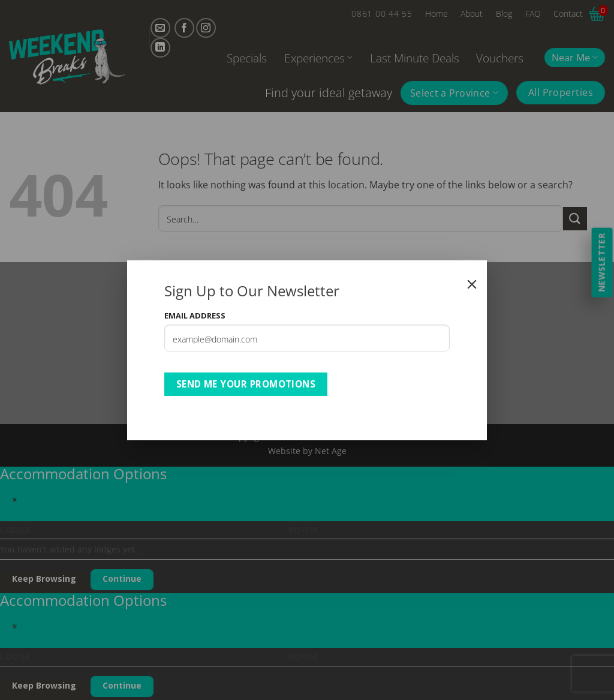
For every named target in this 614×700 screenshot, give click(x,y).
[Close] (472, 284)
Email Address (195, 316)
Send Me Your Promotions (246, 384)
